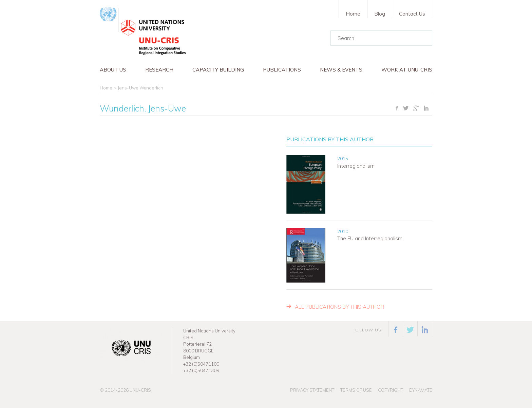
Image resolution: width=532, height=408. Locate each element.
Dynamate (421, 390)
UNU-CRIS (140, 390)
